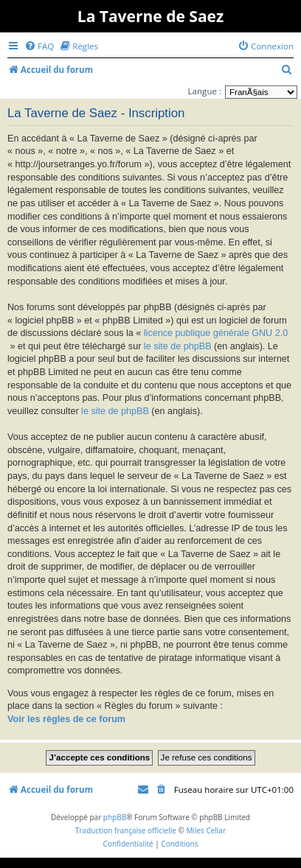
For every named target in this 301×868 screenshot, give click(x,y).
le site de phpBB (178, 346)
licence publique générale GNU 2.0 (216, 333)
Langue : (205, 91)
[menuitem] (39, 46)
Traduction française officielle (126, 830)
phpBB (115, 817)
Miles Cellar (206, 830)
